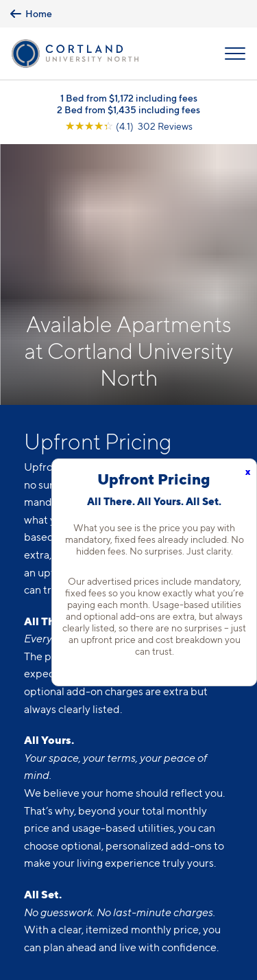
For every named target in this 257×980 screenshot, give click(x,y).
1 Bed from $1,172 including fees (129, 98)
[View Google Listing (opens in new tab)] (129, 126)
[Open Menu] (235, 54)
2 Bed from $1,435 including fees (128, 109)
